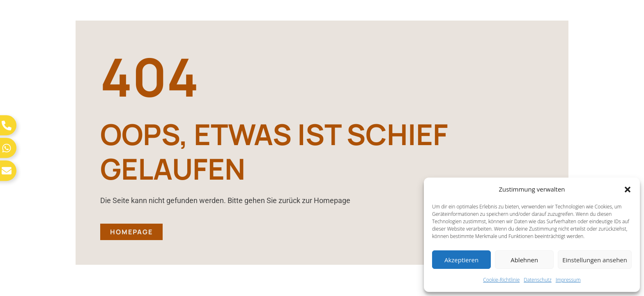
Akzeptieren (461, 260)
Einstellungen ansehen (595, 260)
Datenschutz (538, 280)
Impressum (568, 280)
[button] (628, 190)
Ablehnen (524, 260)
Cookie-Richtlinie (501, 280)
